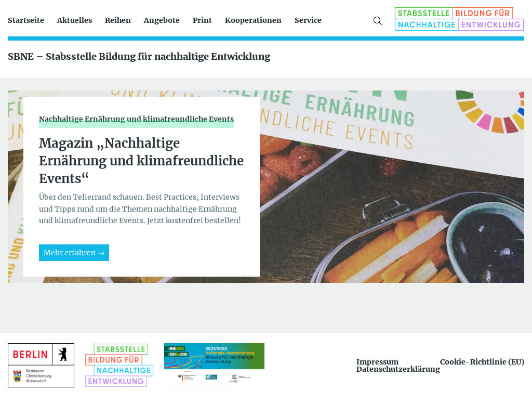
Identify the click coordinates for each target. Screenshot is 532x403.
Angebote (162, 20)
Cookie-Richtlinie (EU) (482, 362)
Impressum (377, 362)
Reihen (118, 20)
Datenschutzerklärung (398, 369)
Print (202, 20)
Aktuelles (75, 20)
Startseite (26, 20)
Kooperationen (253, 20)
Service (308, 20)
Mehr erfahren (70, 253)
